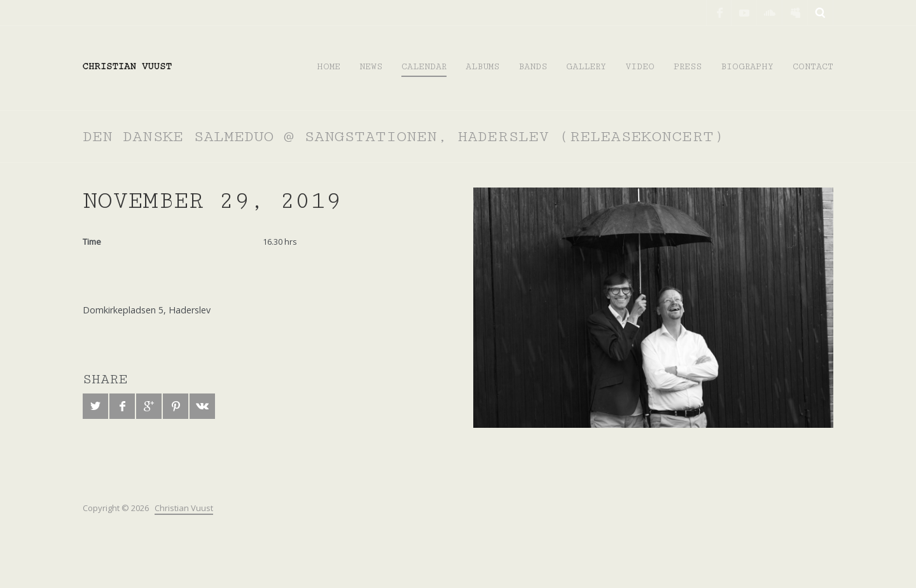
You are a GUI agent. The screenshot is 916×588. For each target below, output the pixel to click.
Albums (482, 67)
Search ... (821, 13)
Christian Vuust (184, 508)
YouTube (744, 13)
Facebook (719, 13)
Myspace (795, 13)
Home (329, 67)
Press (688, 67)
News (371, 67)
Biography (747, 67)
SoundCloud (770, 13)
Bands (533, 67)
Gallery (586, 67)
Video (640, 67)
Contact (813, 67)
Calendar (424, 67)
